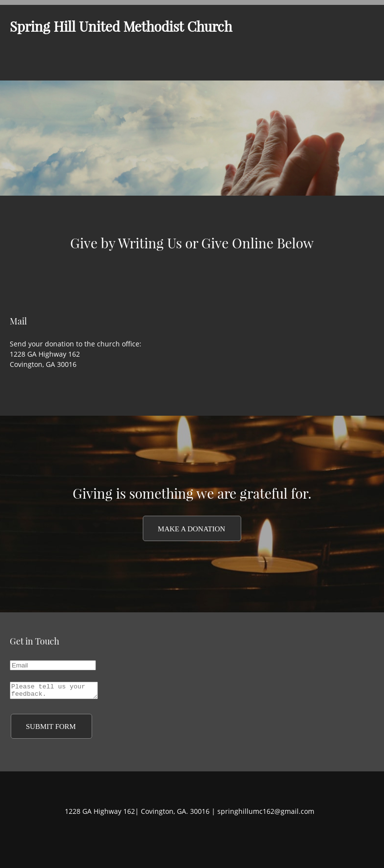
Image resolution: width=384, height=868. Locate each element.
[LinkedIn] (204, 839)
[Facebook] (175, 839)
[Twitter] (190, 839)
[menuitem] (165, 66)
